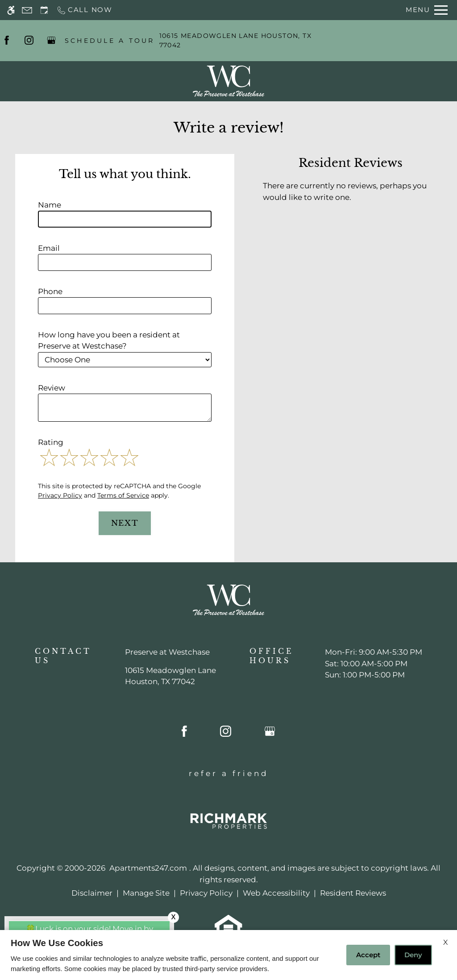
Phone (50, 291)
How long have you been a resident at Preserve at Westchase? (109, 341)
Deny (413, 955)
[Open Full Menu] (427, 10)
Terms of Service (123, 495)
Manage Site (146, 893)
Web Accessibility (276, 893)
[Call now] (84, 10)
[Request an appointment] (44, 10)
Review (52, 388)
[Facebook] (7, 41)
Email (49, 248)
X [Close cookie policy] (446, 942)
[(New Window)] (170, 676)
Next (125, 523)
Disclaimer (92, 893)
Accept (368, 955)
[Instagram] (29, 41)
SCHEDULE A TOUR (110, 41)
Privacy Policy (60, 495)
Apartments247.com (148, 868)
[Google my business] (51, 41)
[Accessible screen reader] (11, 10)
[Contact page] (27, 10)
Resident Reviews (353, 893)
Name (50, 205)
